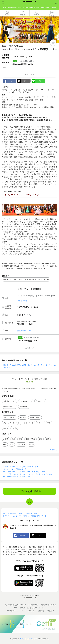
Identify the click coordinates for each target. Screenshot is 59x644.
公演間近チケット (9, 407)
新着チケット (24, 407)
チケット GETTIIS (26, 639)
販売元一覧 (24, 608)
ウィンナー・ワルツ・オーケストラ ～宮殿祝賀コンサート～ (26, 472)
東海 (41, 439)
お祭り (6, 428)
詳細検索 (52, 450)
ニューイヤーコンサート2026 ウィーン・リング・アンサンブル (28, 474)
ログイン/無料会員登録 (30, 491)
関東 (20, 439)
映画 (49, 423)
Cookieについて (12, 611)
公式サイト (29, 74)
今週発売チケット (9, 401)
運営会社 (51, 611)
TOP (30, 503)
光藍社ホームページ (25, 331)
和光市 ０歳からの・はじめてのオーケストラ (21, 467)
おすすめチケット (26, 401)
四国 (12, 444)
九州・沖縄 (21, 444)
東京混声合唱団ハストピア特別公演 (17, 477)
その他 (14, 428)
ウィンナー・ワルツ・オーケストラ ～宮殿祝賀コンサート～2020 (26, 279)
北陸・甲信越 (31, 439)
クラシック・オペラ (10, 423)
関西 (48, 439)
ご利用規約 (34, 605)
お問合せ (41, 611)
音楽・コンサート (9, 417)
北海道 (6, 439)
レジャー (40, 423)
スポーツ (23, 417)
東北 (13, 439)
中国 (5, 444)
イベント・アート (27, 423)
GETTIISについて (28, 611)
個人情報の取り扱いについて (15, 605)
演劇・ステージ (35, 417)
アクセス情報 (22, 301)
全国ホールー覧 (38, 608)
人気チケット (40, 401)
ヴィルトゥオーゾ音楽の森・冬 (15, 469)
